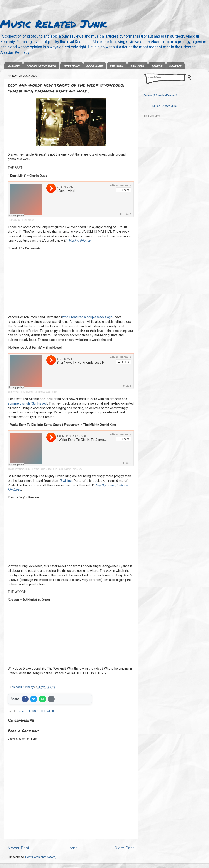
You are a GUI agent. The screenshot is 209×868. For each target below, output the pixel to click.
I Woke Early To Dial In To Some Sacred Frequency (57, 469)
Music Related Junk (53, 24)
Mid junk (117, 66)
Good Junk (95, 66)
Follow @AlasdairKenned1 (161, 95)
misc (21, 711)
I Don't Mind (28, 220)
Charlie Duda (14, 220)
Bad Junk (137, 66)
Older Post (124, 848)
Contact (175, 66)
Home (72, 848)
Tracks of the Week (41, 66)
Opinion (157, 66)
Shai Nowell (14, 392)
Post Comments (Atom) (41, 857)
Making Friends (79, 241)
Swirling (66, 481)
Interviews (71, 66)
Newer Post (18, 848)
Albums (14, 66)
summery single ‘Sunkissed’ (28, 403)
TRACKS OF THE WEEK (40, 711)
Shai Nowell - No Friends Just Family (39, 392)
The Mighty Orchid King (19, 469)
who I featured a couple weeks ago (87, 317)
